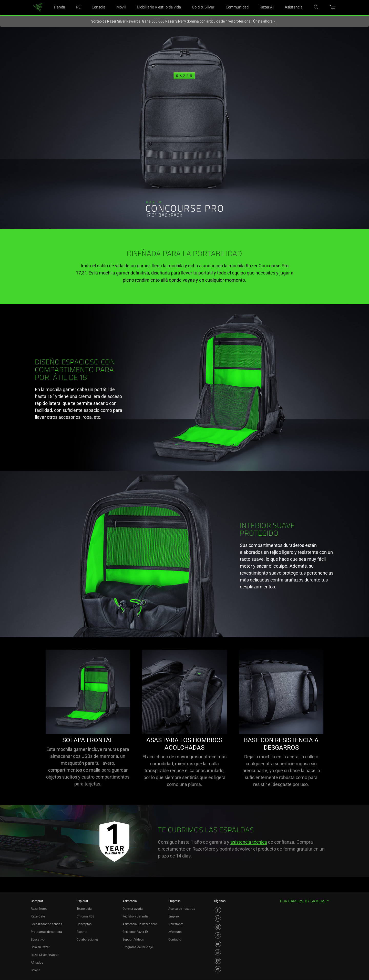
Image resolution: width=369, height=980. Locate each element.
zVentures (175, 932)
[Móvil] (130, 0)
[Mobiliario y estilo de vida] (185, 0)
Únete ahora (264, 21)
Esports (82, 932)
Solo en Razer (40, 947)
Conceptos (84, 924)
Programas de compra (46, 932)
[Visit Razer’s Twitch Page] (218, 961)
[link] (38, 7)
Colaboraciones (88, 940)
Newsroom (176, 924)
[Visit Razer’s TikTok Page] (218, 952)
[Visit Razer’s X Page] (218, 935)
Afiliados (37, 963)
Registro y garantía (136, 916)
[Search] (316, 7)
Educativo (38, 940)
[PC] (85, 0)
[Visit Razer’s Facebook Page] (218, 910)
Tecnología (84, 909)
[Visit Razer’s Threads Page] (218, 927)
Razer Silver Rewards (45, 955)
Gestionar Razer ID (135, 932)
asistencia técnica (249, 842)
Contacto (175, 940)
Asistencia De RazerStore (140, 924)
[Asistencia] (307, 0)
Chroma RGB (85, 916)
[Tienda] (70, 0)
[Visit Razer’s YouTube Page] (218, 944)
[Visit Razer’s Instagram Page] (218, 918)
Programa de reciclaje (138, 947)
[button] (333, 7)
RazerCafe (38, 916)
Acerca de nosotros (182, 909)
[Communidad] (253, 0)
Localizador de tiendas (46, 924)
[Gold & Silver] (219, 0)
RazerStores (39, 909)
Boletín (35, 970)
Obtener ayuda (133, 909)
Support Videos (133, 940)
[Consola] (110, 0)
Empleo (174, 916)
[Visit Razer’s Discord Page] (218, 969)
